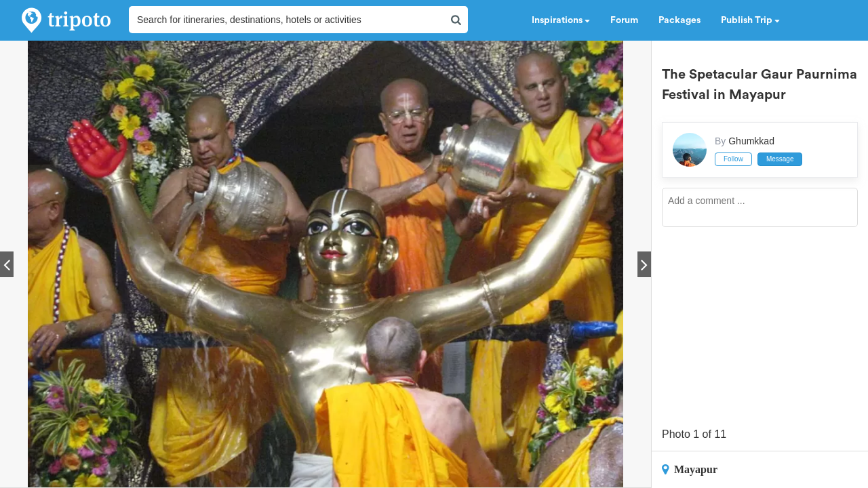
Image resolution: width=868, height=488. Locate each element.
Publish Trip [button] (750, 20)
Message (780, 159)
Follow (733, 159)
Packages (679, 20)
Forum (624, 20)
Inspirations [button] (561, 20)
